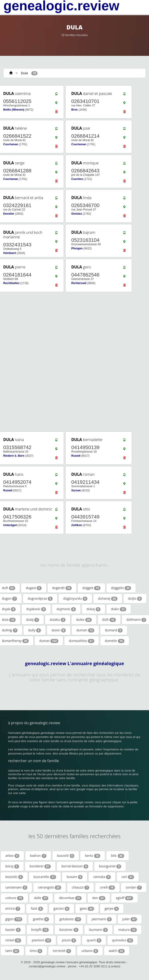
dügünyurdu (75, 598)
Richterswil (79, 283)
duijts (135, 598)
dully (34, 630)
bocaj (12, 866)
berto (93, 856)
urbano (90, 951)
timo (36, 951)
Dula (24, 73)
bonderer (40, 866)
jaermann (102, 919)
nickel (13, 940)
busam (75, 877)
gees (87, 909)
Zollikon (77, 525)
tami (12, 951)
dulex (84, 620)
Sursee (76, 490)
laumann (98, 930)
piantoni (42, 940)
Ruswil (76, 456)
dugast (34, 588)
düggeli (91, 588)
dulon (59, 630)
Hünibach (10, 253)
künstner (69, 930)
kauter (13, 930)
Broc (74, 110)
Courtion (77, 179)
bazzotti (66, 856)
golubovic (70, 919)
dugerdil (62, 588)
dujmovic (66, 609)
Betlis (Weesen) (14, 110)
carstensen (16, 887)
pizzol (69, 940)
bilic (117, 856)
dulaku (58, 620)
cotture (14, 898)
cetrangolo (50, 887)
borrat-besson (75, 866)
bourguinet (110, 866)
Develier (9, 214)
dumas (49, 641)
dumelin (115, 641)
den (99, 898)
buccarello (45, 877)
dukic (119, 609)
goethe (41, 919)
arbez (12, 856)
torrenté (62, 951)
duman (85, 630)
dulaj (33, 620)
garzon (62, 909)
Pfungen (77, 248)
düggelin (121, 588)
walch (117, 951)
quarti (94, 940)
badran (38, 856)
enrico (13, 909)
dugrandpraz (40, 598)
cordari (134, 887)
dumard (114, 630)
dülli (109, 620)
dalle (41, 898)
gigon (14, 919)
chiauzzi (80, 887)
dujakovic (36, 609)
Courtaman (11, 144)
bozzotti (14, 877)
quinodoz (123, 940)
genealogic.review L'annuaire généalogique (75, 664)
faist (37, 909)
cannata (102, 877)
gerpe (112, 909)
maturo (128, 930)
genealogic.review (61, 6)
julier (130, 919)
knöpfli (40, 930)
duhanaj (108, 598)
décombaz (70, 898)
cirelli (107, 887)
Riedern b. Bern (14, 456)
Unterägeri (10, 525)
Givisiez (77, 214)
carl (128, 877)
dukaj (93, 609)
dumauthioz (82, 641)
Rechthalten (11, 283)
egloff (125, 898)
